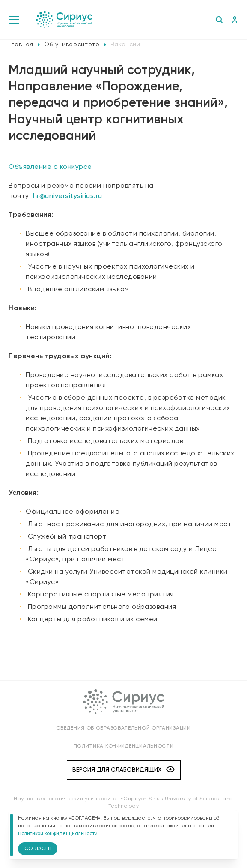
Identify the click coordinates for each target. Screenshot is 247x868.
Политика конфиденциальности (124, 746)
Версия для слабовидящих (123, 770)
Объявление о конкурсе (50, 167)
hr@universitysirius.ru (68, 196)
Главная (21, 45)
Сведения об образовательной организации (123, 728)
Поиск (219, 20)
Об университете (72, 45)
